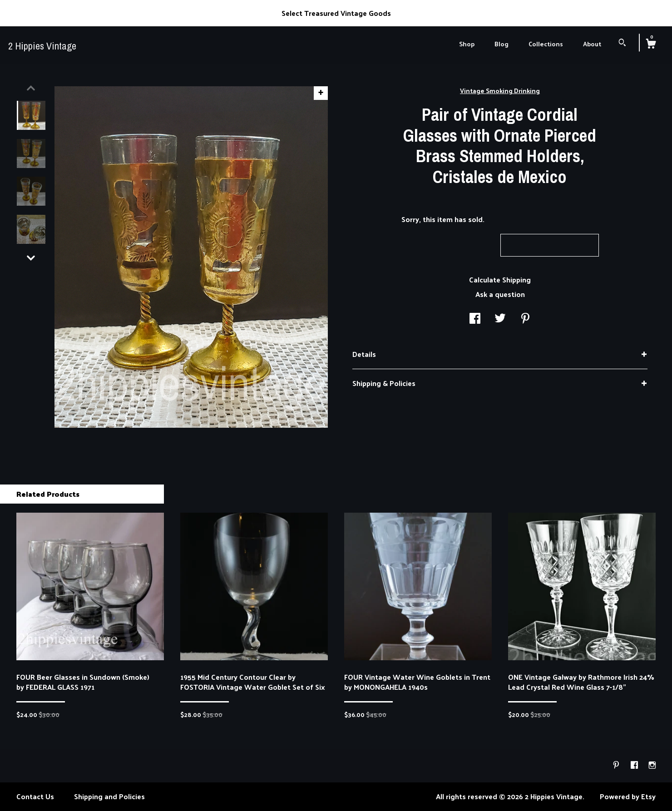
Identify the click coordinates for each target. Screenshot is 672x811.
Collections (546, 44)
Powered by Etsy (628, 796)
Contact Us (35, 796)
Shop (467, 44)
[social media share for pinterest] (525, 319)
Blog (502, 44)
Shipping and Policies (109, 796)
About (592, 44)
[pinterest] (617, 765)
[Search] (622, 43)
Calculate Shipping (500, 279)
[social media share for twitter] (500, 319)
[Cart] (651, 45)
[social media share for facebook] (475, 319)
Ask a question (500, 294)
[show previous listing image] (31, 88)
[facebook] (635, 765)
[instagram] (652, 765)
